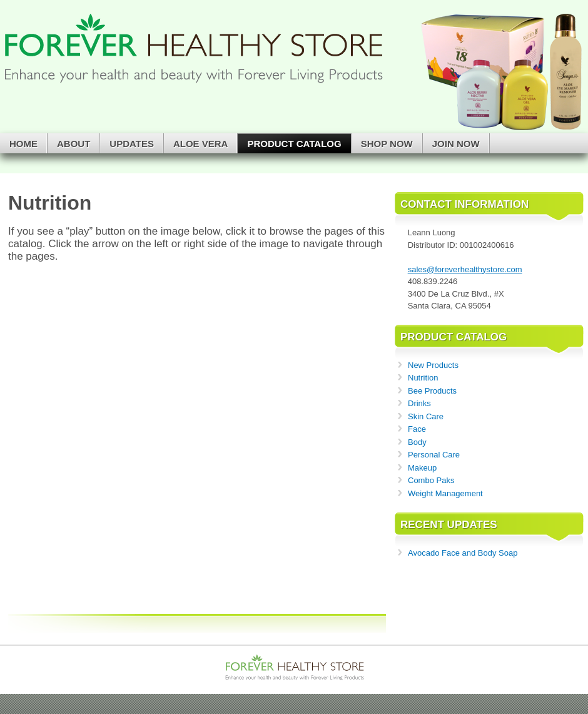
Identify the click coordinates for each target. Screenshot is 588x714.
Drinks (419, 403)
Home (23, 144)
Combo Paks (431, 480)
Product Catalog (294, 144)
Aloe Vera (201, 144)
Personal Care (434, 455)
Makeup (422, 468)
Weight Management (445, 493)
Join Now (456, 144)
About (73, 144)
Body (417, 442)
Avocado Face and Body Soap (463, 553)
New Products (433, 365)
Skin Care (426, 416)
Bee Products (432, 391)
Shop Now (387, 144)
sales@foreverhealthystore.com (465, 269)
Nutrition (423, 378)
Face (417, 429)
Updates (132, 144)
